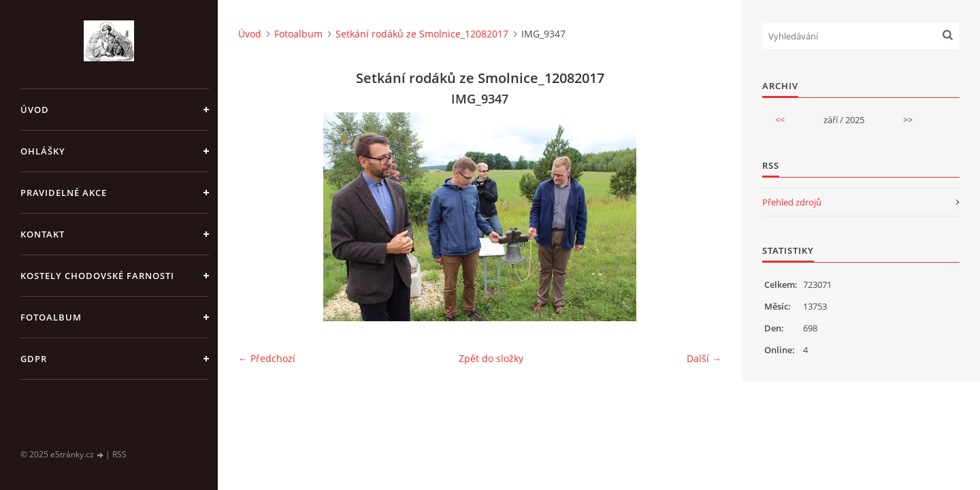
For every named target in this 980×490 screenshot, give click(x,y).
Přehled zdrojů (792, 202)
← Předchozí (267, 358)
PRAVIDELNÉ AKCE (64, 193)
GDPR (34, 359)
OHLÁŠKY (43, 151)
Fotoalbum (51, 317)
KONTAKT (43, 234)
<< (780, 120)
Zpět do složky (491, 358)
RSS (119, 454)
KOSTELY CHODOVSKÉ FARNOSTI (97, 276)
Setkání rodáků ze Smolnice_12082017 (422, 34)
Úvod (35, 110)
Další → (704, 358)
